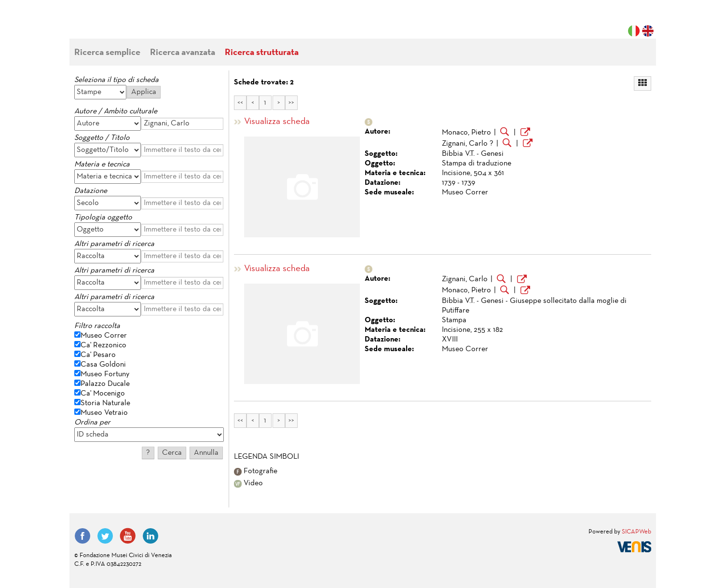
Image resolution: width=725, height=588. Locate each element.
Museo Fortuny (105, 374)
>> (291, 103)
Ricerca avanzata (183, 53)
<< (240, 103)
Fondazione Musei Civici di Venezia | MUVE (114, 24)
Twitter (105, 536)
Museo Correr (104, 336)
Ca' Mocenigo (103, 394)
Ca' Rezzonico (103, 345)
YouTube (128, 536)
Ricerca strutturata (262, 53)
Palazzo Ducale (105, 384)
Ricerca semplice (107, 53)
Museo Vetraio (104, 413)
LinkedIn (150, 536)
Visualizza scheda (277, 122)
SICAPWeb (636, 532)
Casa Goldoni (103, 365)
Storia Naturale (105, 403)
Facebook (82, 536)
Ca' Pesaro (98, 355)
